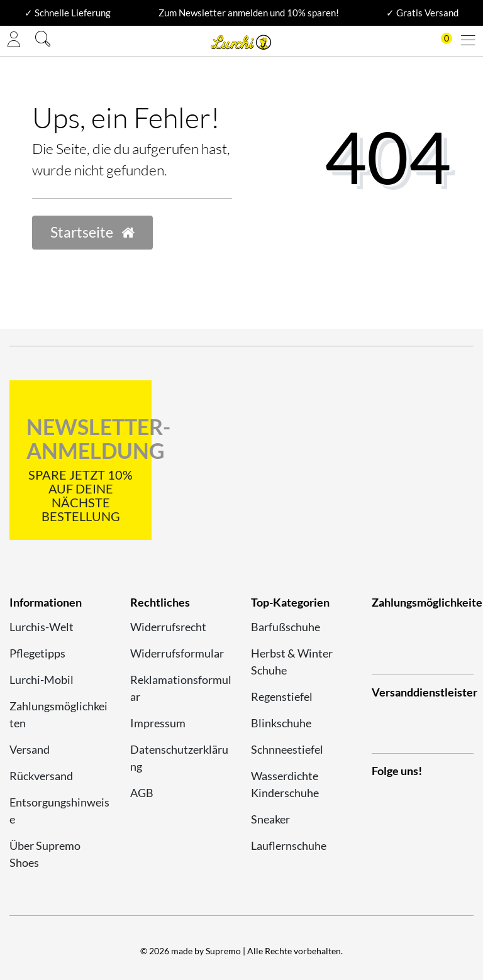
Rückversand (41, 776)
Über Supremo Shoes (45, 854)
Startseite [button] (92, 232)
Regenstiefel (282, 696)
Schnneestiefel (287, 749)
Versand (30, 749)
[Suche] (43, 41)
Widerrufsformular (177, 653)
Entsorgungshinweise (59, 811)
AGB (142, 793)
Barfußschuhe (286, 627)
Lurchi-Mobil (42, 680)
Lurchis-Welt (42, 627)
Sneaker (270, 819)
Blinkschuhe (281, 723)
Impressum (158, 723)
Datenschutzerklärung (179, 758)
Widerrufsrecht (168, 627)
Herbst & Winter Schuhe (292, 662)
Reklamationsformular (181, 688)
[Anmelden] (14, 41)
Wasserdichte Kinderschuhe (285, 784)
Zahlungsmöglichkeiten (58, 714)
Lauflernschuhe (289, 845)
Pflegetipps (37, 653)
